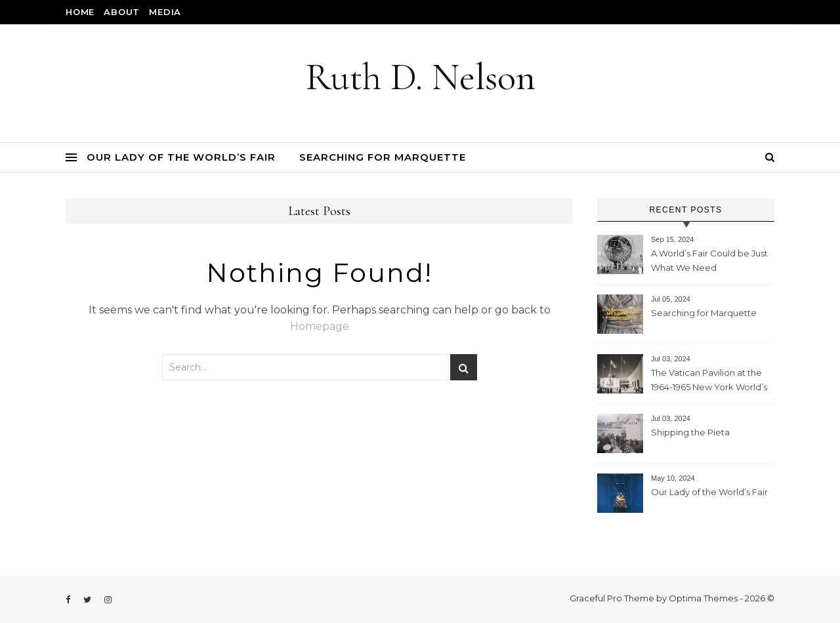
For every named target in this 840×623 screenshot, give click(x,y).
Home (80, 12)
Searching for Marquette (383, 157)
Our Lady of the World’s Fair (181, 157)
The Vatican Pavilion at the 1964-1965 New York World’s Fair (709, 381)
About (122, 12)
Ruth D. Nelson (420, 77)
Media (165, 12)
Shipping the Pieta (690, 432)
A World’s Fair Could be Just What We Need (709, 260)
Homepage (320, 326)
